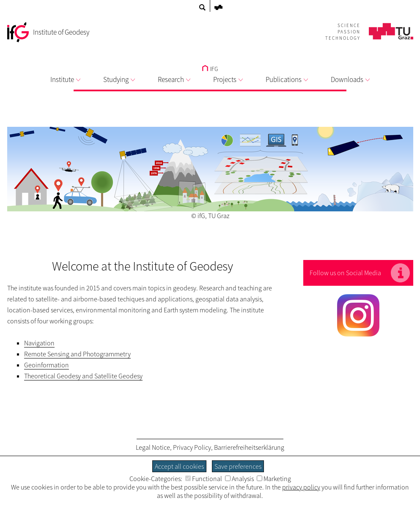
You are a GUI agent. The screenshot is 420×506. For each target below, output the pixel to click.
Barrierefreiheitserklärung (249, 447)
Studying (119, 79)
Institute (65, 79)
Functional (204, 479)
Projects (228, 79)
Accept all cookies (179, 466)
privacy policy (301, 487)
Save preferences (238, 466)
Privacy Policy (192, 447)
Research (174, 79)
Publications (287, 79)
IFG (210, 69)
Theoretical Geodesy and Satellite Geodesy (83, 376)
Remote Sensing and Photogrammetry (77, 354)
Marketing (274, 479)
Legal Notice (153, 447)
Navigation (39, 343)
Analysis (239, 479)
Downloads (350, 79)
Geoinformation (47, 365)
